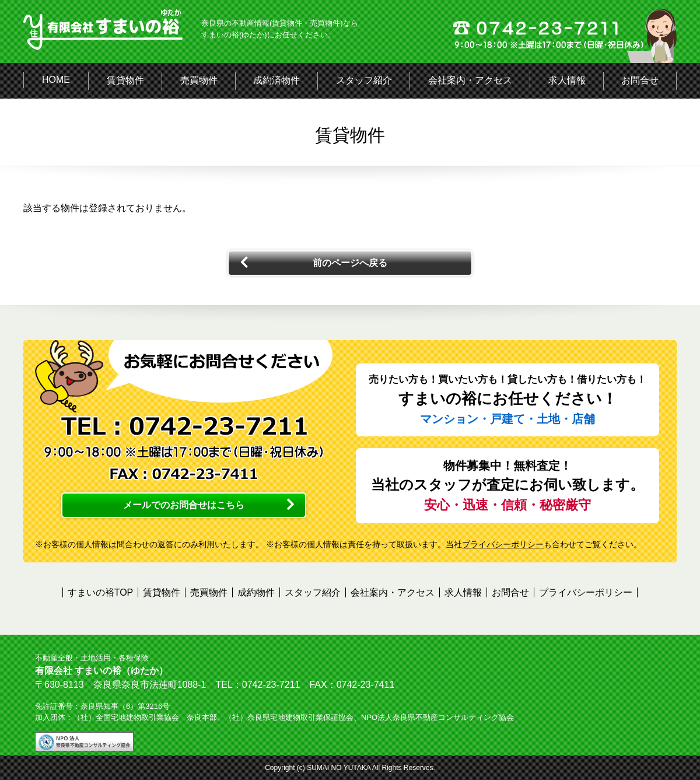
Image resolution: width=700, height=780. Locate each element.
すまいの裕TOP (101, 592)
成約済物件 (276, 80)
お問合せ (640, 80)
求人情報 (567, 80)
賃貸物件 (125, 80)
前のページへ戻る (350, 263)
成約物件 (256, 592)
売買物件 (199, 80)
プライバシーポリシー (503, 544)
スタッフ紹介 (364, 80)
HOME (56, 80)
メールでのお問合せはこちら (184, 505)
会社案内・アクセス (470, 80)
